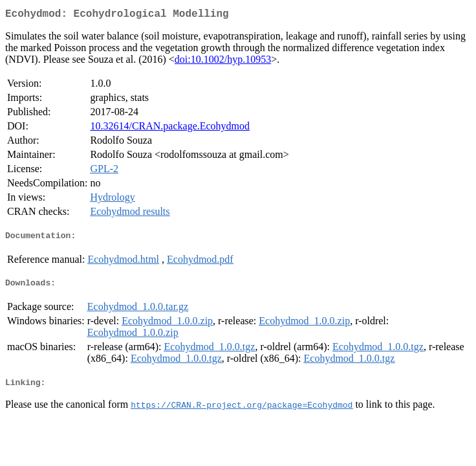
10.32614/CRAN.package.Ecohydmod (170, 128)
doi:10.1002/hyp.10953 (223, 62)
